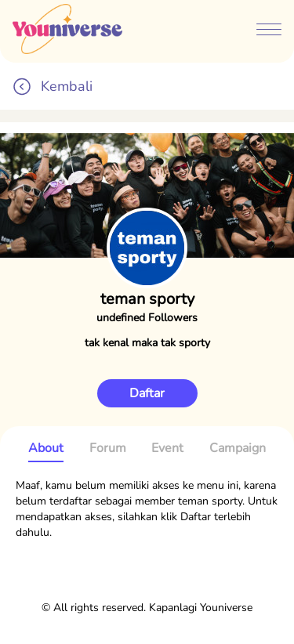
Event (167, 448)
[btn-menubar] (269, 31)
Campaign (238, 448)
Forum (108, 448)
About (46, 448)
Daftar (147, 393)
